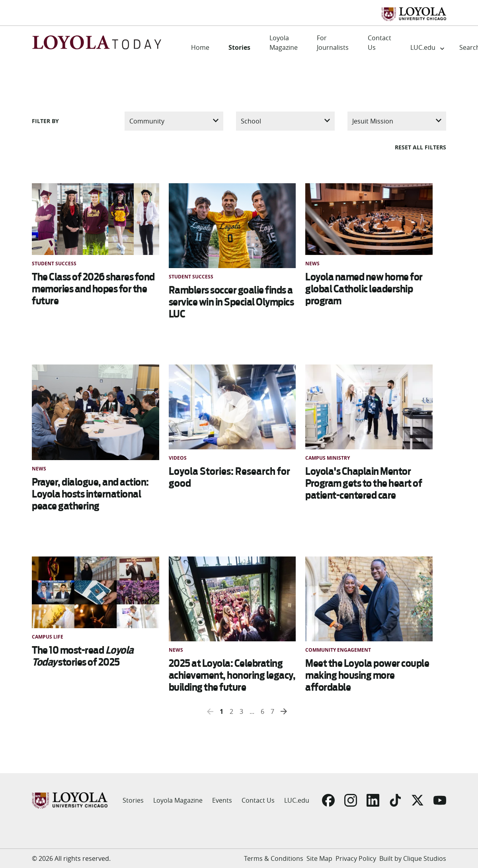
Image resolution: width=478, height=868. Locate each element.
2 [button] (231, 711)
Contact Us (379, 43)
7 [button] (272, 711)
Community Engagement (338, 650)
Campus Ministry (328, 458)
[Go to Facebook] (328, 800)
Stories (239, 47)
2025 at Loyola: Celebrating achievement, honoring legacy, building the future (232, 675)
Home (200, 47)
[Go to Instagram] (351, 800)
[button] (210, 711)
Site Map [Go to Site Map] (319, 858)
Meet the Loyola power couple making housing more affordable (367, 675)
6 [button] (262, 711)
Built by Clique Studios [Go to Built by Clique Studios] (413, 858)
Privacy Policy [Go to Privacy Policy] (356, 858)
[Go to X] (418, 800)
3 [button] (241, 711)
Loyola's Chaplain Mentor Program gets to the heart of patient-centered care (364, 483)
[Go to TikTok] (395, 800)
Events (222, 800)
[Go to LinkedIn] (373, 800)
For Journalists (333, 43)
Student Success (54, 264)
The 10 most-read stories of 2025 (83, 656)
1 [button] (221, 711)
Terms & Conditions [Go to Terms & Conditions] (274, 858)
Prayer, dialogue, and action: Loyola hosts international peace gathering (90, 494)
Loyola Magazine (284, 43)
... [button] (252, 711)
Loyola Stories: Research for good (229, 477)
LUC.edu (423, 47)
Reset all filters (420, 147)
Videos (178, 458)
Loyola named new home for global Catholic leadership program (364, 289)
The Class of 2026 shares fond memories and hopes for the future (93, 289)
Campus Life (48, 637)
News (312, 264)
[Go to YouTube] (440, 800)
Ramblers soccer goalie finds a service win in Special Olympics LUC (231, 302)
